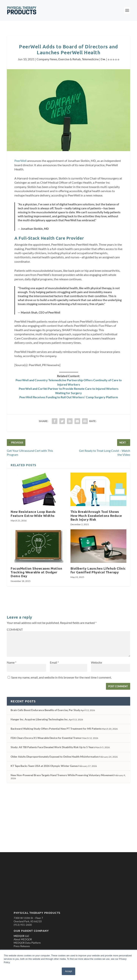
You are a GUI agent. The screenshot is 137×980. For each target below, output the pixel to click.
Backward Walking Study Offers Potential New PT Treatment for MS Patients (56, 729)
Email (54, 662)
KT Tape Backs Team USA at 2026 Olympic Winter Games (44, 766)
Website (96, 662)
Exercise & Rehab (70, 59)
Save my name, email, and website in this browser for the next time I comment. (61, 677)
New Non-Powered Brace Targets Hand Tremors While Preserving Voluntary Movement (62, 775)
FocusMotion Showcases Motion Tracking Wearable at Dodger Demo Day (36, 572)
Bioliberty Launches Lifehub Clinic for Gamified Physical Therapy (98, 570)
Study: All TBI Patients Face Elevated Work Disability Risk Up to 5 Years (53, 747)
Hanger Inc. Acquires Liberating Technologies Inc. (40, 719)
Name (12, 662)
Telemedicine (90, 59)
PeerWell (20, 161)
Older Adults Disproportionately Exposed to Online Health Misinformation (55, 757)
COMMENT (15, 629)
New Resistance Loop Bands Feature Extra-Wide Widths (33, 514)
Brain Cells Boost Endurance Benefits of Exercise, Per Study (45, 710)
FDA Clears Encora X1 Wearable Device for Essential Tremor (46, 738)
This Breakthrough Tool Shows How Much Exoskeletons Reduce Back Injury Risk (96, 515)
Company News (47, 59)
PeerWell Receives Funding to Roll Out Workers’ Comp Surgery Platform (69, 397)
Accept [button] (68, 971)
